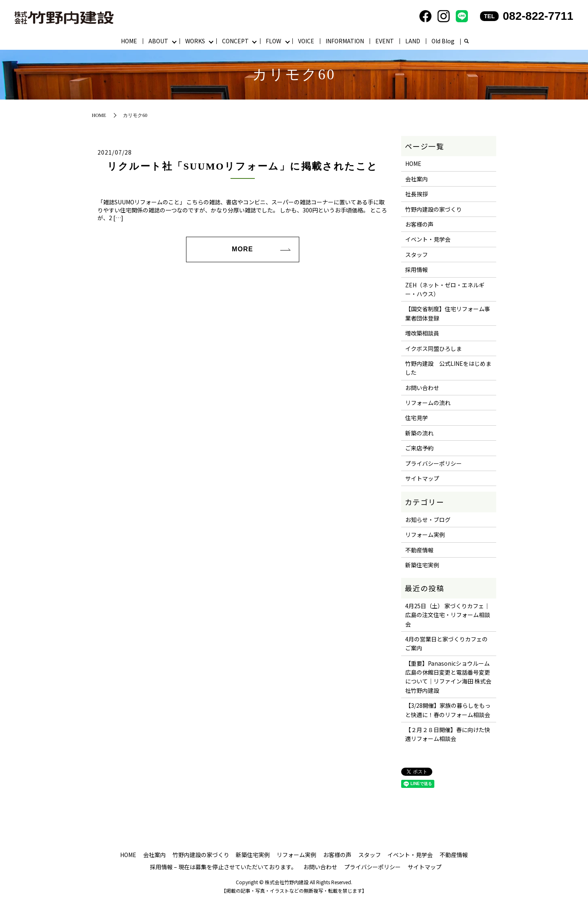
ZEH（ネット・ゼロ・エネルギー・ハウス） (445, 289)
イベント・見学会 (428, 239)
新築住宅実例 (422, 565)
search (466, 42)
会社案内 (417, 179)
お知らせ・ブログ (428, 520)
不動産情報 (419, 550)
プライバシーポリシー (434, 463)
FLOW (273, 41)
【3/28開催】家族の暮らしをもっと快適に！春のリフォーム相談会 (448, 710)
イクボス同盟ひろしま (434, 348)
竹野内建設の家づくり (434, 209)
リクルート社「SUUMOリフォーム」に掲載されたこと (243, 166)
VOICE (306, 41)
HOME (129, 41)
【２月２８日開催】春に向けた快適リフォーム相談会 (448, 734)
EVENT (385, 41)
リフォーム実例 (425, 535)
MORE (242, 249)
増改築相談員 (422, 333)
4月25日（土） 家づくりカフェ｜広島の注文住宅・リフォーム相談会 (448, 615)
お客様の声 (419, 224)
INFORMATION (345, 41)
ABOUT (158, 41)
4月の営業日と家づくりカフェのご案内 (446, 643)
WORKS (195, 41)
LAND (413, 41)
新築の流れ (419, 433)
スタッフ (417, 255)
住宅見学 (417, 418)
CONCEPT (235, 41)
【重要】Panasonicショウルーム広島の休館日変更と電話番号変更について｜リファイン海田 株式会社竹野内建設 (448, 677)
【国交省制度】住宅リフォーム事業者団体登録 (448, 313)
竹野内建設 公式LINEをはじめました (448, 368)
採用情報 (417, 270)
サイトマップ (422, 478)
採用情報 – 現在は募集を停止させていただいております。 (223, 867)
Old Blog (443, 41)
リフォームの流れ (428, 403)
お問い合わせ (422, 388)
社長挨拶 (417, 194)
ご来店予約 (419, 448)
